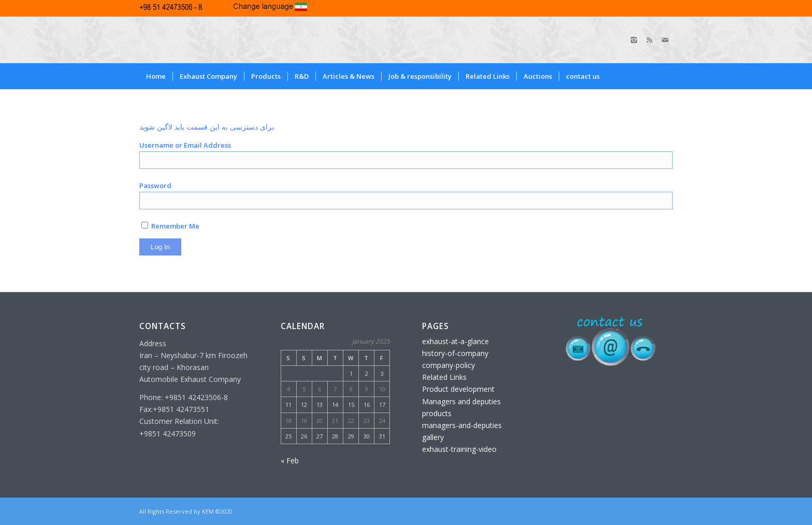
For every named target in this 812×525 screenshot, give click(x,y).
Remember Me (170, 226)
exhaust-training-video (459, 449)
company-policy (448, 365)
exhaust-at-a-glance (455, 341)
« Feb (290, 460)
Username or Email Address (185, 145)
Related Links (444, 377)
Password (155, 186)
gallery (433, 437)
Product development (458, 389)
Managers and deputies (461, 401)
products (437, 413)
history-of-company (455, 353)
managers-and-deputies (462, 425)
